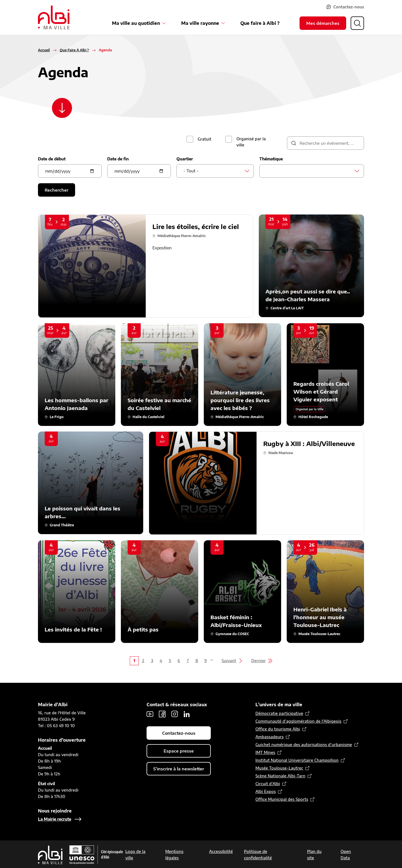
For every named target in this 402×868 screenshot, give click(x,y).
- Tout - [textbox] (191, 171)
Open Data (346, 855)
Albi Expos (266, 791)
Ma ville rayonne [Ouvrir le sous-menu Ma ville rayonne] (200, 23)
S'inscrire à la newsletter (179, 769)
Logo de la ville (135, 855)
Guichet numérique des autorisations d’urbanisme (304, 745)
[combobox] (215, 171)
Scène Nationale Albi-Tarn (280, 776)
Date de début (52, 159)
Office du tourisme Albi (278, 729)
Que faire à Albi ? (260, 23)
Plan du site (314, 855)
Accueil (44, 50)
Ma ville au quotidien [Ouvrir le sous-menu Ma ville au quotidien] (136, 23)
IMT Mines (265, 752)
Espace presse (179, 751)
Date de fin (118, 159)
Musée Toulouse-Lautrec (279, 768)
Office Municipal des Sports (282, 799)
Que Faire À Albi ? (74, 50)
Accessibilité (221, 851)
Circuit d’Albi (268, 784)
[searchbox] (268, 171)
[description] (326, 143)
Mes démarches (323, 23)
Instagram (174, 714)
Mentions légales (174, 855)
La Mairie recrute (55, 819)
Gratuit (204, 139)
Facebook (162, 714)
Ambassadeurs (270, 737)
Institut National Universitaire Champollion (297, 760)
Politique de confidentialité (258, 855)
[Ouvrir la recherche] (357, 23)
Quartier (185, 159)
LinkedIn (187, 714)
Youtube (150, 714)
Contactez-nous (349, 7)
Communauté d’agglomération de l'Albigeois (298, 721)
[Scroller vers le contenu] (62, 108)
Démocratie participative (279, 713)
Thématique (271, 159)
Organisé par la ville (251, 142)
